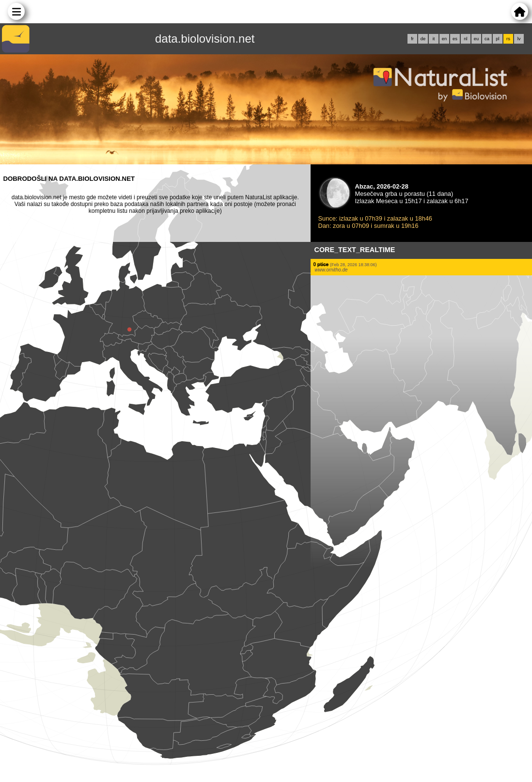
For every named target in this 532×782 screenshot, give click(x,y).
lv (519, 39)
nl (465, 39)
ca (487, 39)
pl (497, 39)
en (444, 39)
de (423, 39)
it (434, 39)
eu (476, 39)
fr (412, 39)
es (455, 39)
